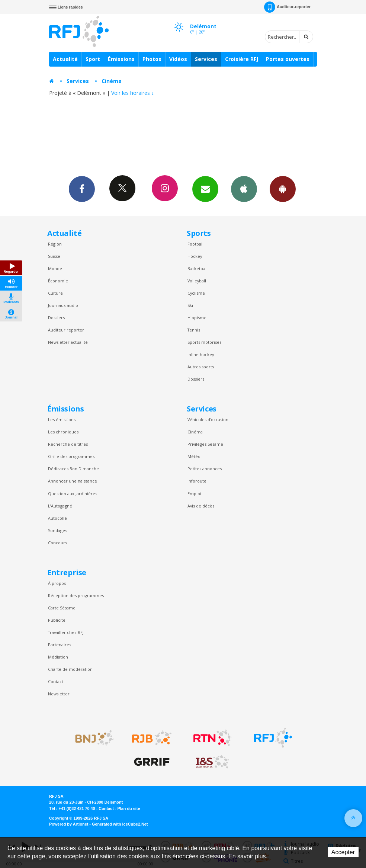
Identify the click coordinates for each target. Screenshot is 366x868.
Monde (55, 268)
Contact (56, 681)
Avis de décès (201, 506)
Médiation (58, 657)
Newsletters (205, 189)
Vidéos (178, 59)
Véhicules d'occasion (208, 419)
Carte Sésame (62, 608)
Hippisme (197, 318)
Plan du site (129, 808)
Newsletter (59, 694)
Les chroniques (63, 432)
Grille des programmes (71, 456)
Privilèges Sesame (205, 444)
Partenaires (60, 645)
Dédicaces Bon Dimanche (73, 469)
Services (206, 59)
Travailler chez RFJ (66, 632)
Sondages (57, 530)
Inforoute (197, 481)
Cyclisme (196, 293)
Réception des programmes (76, 595)
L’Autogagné (60, 506)
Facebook (82, 189)
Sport (93, 59)
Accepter (343, 852)
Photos (152, 59)
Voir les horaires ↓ (133, 93)
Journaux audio (63, 305)
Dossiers (56, 318)
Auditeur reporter (66, 330)
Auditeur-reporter (287, 7)
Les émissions (62, 419)
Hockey (195, 256)
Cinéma (112, 81)
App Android (283, 189)
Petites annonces (205, 469)
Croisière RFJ (242, 59)
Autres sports (201, 367)
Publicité (57, 620)
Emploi (194, 494)
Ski (190, 305)
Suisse (54, 256)
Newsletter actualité (68, 342)
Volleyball (197, 281)
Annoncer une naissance (73, 481)
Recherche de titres (68, 444)
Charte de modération (70, 669)
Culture (55, 293)
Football (195, 244)
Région (55, 244)
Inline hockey (201, 354)
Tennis (194, 330)
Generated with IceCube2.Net (120, 824)
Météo (194, 456)
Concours (57, 543)
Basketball (198, 268)
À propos (57, 583)
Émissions (121, 59)
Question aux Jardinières (73, 494)
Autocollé (57, 518)
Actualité (65, 59)
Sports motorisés (204, 342)
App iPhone (244, 189)
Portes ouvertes (288, 59)
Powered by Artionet (69, 824)
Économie (58, 281)
